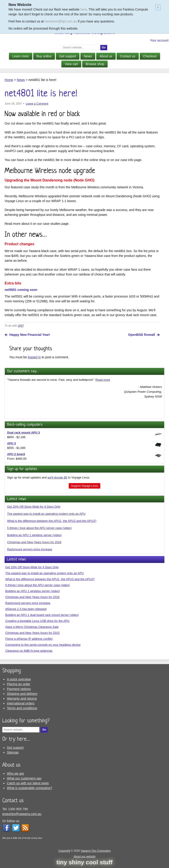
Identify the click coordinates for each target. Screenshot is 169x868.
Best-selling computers (25, 425)
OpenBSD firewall (142, 335)
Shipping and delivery (22, 694)
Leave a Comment (37, 104)
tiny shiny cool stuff (84, 862)
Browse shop (95, 64)
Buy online (44, 56)
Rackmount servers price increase (30, 549)
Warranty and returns (22, 698)
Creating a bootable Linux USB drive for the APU (37, 621)
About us (106, 56)
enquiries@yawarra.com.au (22, 814)
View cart (71, 64)
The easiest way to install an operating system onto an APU (46, 514)
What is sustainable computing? (30, 788)
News (88, 56)
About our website (84, 857)
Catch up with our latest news (28, 783)
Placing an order (19, 684)
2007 (21, 326)
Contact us (128, 56)
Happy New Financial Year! (30, 335)
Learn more (21, 56)
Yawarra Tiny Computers (96, 851)
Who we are (15, 773)
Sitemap (13, 752)
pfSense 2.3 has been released (26, 609)
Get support (68, 56)
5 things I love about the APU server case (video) (39, 528)
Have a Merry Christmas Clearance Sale (32, 627)
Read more (103, 380)
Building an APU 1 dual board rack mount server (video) (42, 615)
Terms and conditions (22, 708)
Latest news (17, 499)
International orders (21, 703)
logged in (34, 357)
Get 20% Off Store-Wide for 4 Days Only (34, 507)
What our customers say (24, 778)
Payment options (19, 689)
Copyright (64, 851)
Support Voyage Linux (84, 486)
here (84, 9)
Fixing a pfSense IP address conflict (29, 639)
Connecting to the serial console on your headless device (43, 645)
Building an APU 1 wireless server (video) (34, 535)
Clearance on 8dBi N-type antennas (29, 651)
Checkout (150, 56)
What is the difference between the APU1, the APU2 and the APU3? (52, 521)
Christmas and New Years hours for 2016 (34, 542)
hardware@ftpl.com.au (61, 21)
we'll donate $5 (57, 477)
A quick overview (19, 679)
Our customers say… (23, 371)
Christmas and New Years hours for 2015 (32, 633)
